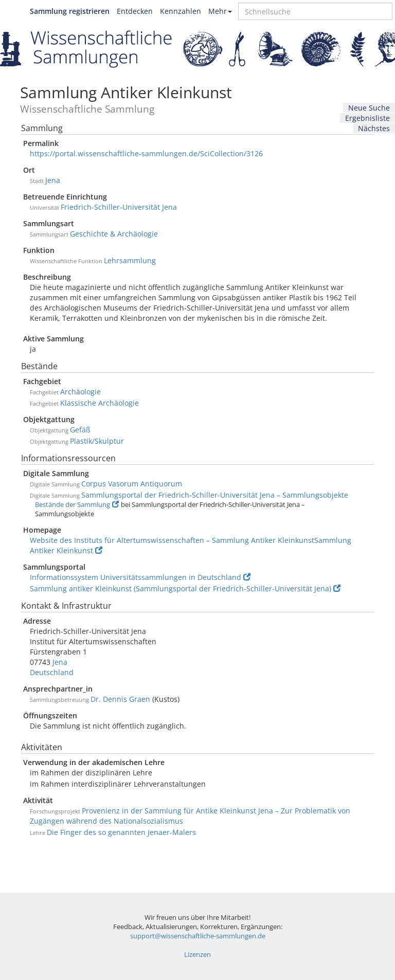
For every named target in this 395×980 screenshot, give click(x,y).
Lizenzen (197, 955)
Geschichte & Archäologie (114, 234)
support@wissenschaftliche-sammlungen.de (198, 936)
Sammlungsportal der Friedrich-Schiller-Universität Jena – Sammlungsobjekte (215, 495)
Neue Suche (369, 108)
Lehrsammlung (130, 260)
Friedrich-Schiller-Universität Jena (119, 207)
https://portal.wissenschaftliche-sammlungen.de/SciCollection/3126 (146, 153)
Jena (53, 180)
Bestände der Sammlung (77, 505)
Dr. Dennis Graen (120, 699)
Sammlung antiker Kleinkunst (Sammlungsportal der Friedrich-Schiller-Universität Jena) (185, 588)
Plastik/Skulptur (97, 441)
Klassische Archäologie (100, 403)
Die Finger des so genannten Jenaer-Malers (121, 832)
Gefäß (80, 430)
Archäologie (80, 392)
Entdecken (135, 11)
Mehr (220, 11)
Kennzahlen (181, 11)
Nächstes (374, 128)
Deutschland (52, 672)
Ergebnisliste (367, 118)
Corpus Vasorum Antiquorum (132, 484)
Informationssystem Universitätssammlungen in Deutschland (140, 577)
